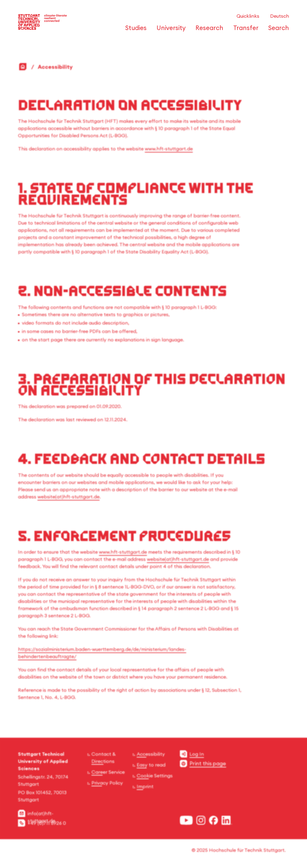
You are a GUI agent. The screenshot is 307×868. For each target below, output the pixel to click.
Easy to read (151, 765)
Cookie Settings (155, 776)
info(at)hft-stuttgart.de (41, 817)
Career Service (108, 772)
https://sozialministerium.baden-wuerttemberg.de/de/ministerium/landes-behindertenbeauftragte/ (102, 653)
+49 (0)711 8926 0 (47, 823)
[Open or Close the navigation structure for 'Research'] (208, 31)
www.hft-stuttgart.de (169, 149)
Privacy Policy (107, 783)
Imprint (145, 786)
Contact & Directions (104, 758)
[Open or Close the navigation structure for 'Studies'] (134, 31)
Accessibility (151, 754)
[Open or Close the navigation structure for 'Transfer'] (244, 31)
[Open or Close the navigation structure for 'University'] (169, 31)
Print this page (208, 763)
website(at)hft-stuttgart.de (69, 497)
